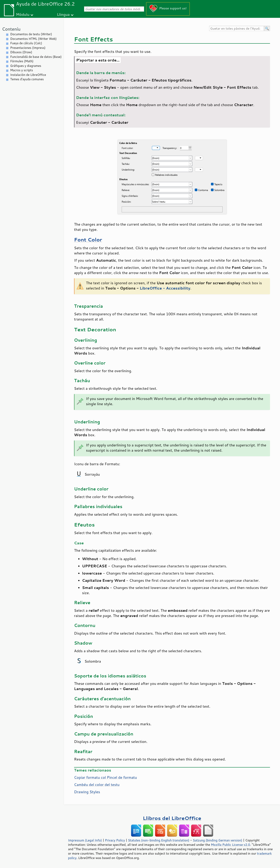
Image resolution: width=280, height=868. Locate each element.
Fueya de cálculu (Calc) (26, 43)
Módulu (23, 14)
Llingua (63, 14)
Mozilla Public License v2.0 (231, 845)
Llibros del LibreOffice (172, 818)
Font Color (88, 240)
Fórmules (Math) (22, 61)
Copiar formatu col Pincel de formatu (105, 777)
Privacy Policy (115, 840)
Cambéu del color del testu (97, 785)
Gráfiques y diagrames (26, 66)
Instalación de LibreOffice (28, 75)
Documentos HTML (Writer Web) (33, 39)
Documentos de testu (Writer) (31, 34)
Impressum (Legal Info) (85, 840)
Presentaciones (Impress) (28, 48)
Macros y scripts (22, 70)
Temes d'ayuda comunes (27, 79)
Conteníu (11, 29)
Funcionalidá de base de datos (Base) (36, 57)
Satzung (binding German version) (218, 840)
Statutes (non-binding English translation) (159, 840)
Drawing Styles (87, 792)
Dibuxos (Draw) (21, 52)
